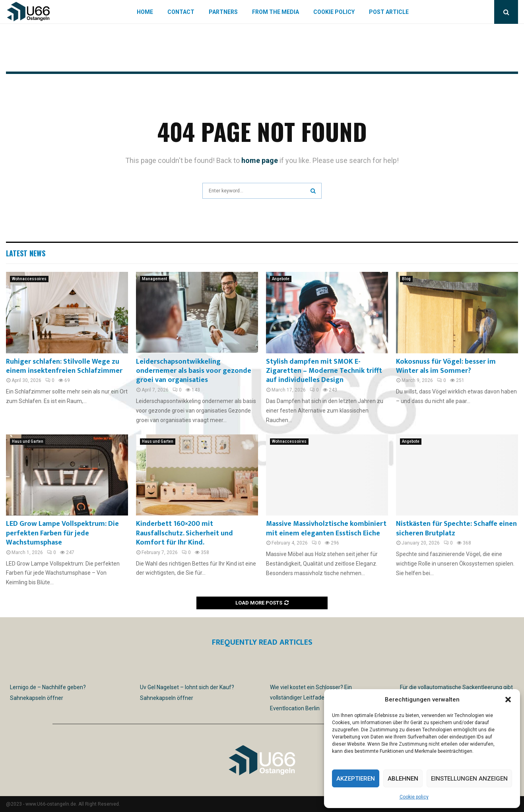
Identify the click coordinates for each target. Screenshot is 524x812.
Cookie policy (414, 797)
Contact (181, 12)
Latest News (26, 253)
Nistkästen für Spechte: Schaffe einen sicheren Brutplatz (456, 528)
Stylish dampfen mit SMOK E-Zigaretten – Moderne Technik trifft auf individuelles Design (324, 371)
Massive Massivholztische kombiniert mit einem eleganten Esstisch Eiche (326, 528)
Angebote (281, 279)
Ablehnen (403, 779)
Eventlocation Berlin (295, 708)
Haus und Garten (28, 441)
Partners (223, 12)
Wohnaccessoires (29, 279)
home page (260, 160)
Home (145, 12)
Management (154, 279)
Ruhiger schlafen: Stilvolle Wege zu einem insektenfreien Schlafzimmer (64, 366)
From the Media (276, 12)
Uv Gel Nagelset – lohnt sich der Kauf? (187, 687)
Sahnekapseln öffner (37, 698)
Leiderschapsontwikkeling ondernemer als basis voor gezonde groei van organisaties (194, 371)
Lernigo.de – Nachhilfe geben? (48, 687)
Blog (406, 279)
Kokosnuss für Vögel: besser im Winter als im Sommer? (446, 366)
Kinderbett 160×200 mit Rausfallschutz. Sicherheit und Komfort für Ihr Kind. (184, 533)
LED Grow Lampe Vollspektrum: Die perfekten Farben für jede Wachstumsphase (62, 533)
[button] (508, 700)
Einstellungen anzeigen (469, 779)
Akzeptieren (356, 779)
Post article (389, 12)
